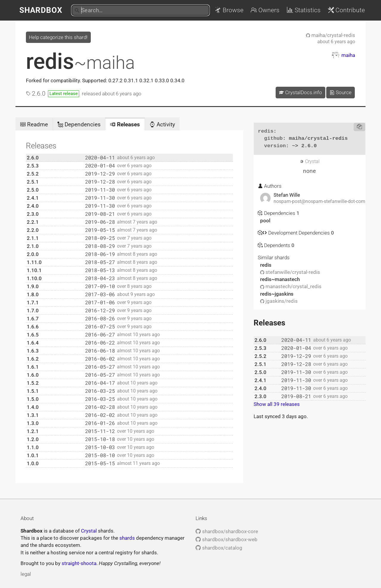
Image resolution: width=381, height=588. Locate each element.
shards (127, 538)
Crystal (89, 531)
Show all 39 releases (277, 404)
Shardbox (41, 10)
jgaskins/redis (279, 301)
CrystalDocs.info (300, 92)
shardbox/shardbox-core (227, 531)
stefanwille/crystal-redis (290, 272)
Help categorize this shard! (58, 37)
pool (265, 221)
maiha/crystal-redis (331, 35)
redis (80, 61)
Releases (125, 124)
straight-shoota (79, 563)
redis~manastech (280, 279)
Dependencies (79, 124)
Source (341, 92)
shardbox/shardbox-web (226, 539)
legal (26, 574)
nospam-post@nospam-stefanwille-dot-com (319, 201)
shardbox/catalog (219, 548)
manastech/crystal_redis (291, 286)
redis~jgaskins (277, 294)
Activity (162, 124)
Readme (34, 124)
